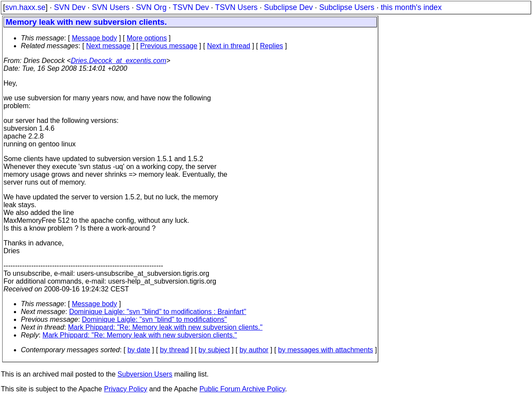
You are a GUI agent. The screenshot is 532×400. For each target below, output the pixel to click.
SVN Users (111, 7)
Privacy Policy (126, 389)
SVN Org (151, 7)
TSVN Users (236, 7)
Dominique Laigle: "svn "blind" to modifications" (155, 319)
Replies (272, 46)
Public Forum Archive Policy (242, 389)
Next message (108, 46)
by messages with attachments (325, 350)
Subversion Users (145, 374)
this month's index (411, 7)
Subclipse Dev (288, 7)
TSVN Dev (191, 7)
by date (139, 350)
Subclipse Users (347, 7)
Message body (94, 38)
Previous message (169, 46)
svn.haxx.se (25, 7)
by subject (214, 350)
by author (254, 350)
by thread (174, 350)
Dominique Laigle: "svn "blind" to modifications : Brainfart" (158, 312)
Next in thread (229, 46)
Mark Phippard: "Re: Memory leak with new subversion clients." (165, 327)
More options (147, 38)
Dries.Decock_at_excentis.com (119, 61)
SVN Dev (69, 7)
